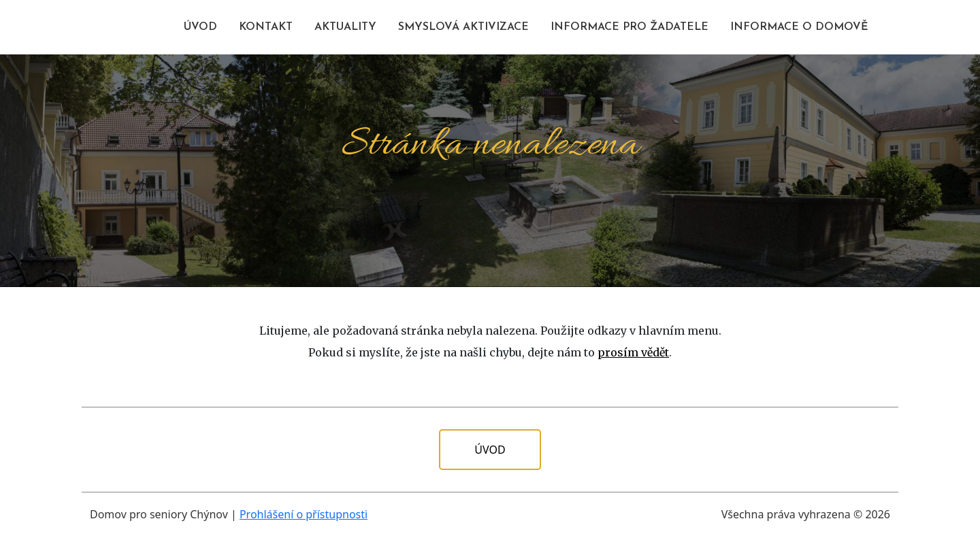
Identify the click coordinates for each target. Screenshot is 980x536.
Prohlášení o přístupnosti (304, 514)
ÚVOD (200, 27)
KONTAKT (266, 27)
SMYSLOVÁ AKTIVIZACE (463, 27)
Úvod (490, 450)
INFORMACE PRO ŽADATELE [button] (630, 27)
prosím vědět (633, 352)
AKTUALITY (345, 27)
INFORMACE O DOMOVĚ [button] (799, 27)
